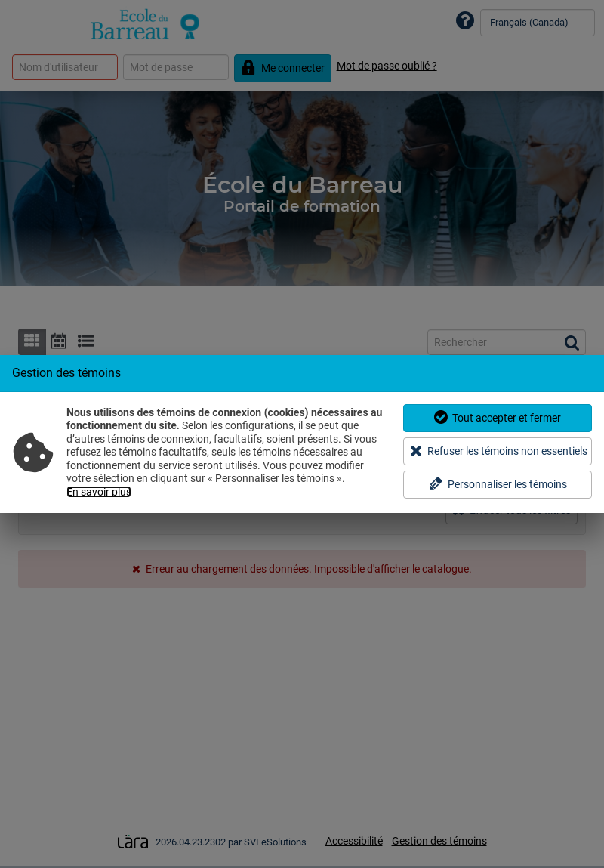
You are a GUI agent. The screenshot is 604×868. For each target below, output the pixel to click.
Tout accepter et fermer (498, 417)
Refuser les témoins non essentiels (499, 451)
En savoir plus (99, 492)
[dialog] (302, 434)
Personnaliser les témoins (498, 484)
